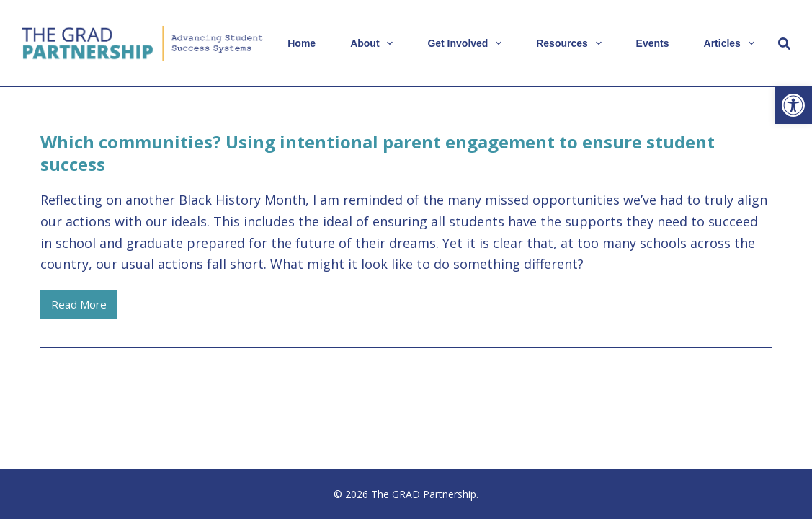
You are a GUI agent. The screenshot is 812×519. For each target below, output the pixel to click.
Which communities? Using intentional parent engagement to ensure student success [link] (378, 153)
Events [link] (653, 43)
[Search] (784, 44)
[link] (793, 105)
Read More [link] (84, 308)
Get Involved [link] (467, 43)
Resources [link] (571, 43)
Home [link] (302, 43)
